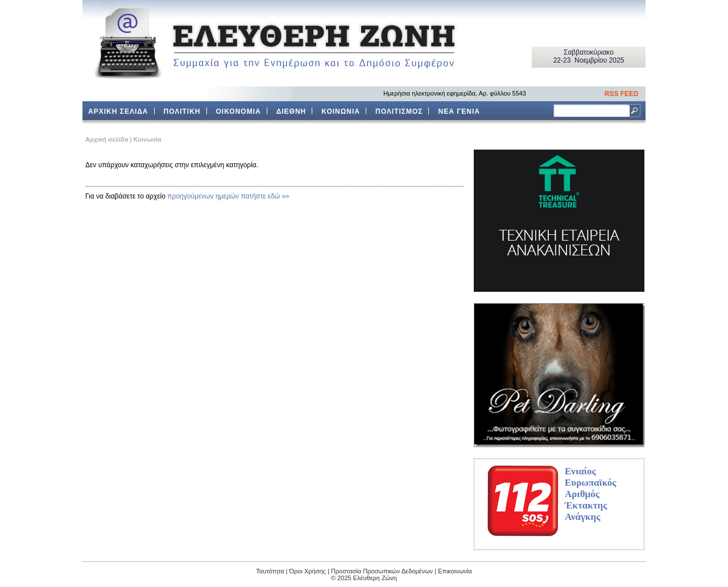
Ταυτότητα (270, 571)
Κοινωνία (148, 139)
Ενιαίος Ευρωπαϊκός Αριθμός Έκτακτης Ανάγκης (590, 494)
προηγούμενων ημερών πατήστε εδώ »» (228, 196)
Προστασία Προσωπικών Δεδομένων (382, 571)
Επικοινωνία (455, 571)
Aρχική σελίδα (107, 139)
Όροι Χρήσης (308, 571)
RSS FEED (624, 94)
